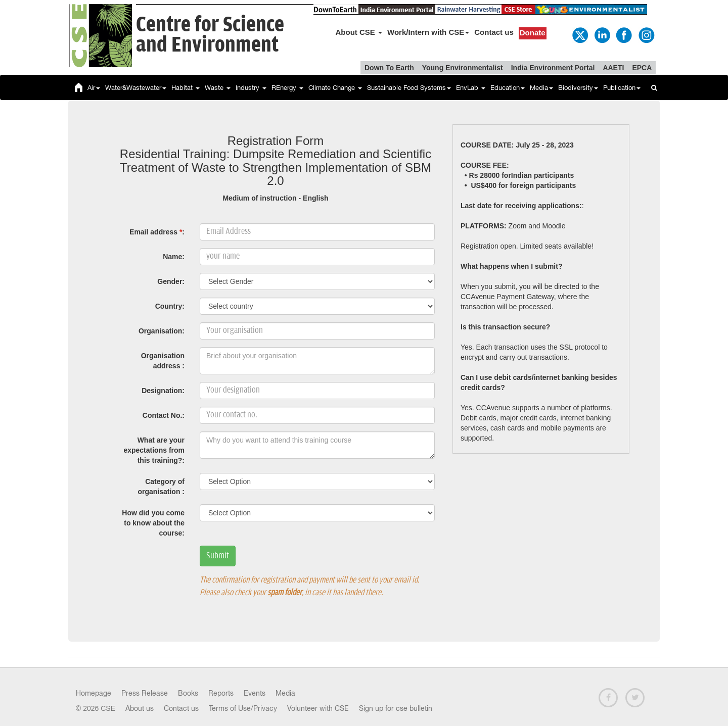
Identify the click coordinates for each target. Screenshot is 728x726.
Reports (221, 693)
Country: (170, 306)
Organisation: (162, 331)
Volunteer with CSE (318, 708)
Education (508, 88)
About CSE (359, 32)
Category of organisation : (161, 487)
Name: (174, 257)
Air (94, 88)
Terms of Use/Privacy (243, 708)
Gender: (171, 281)
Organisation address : (163, 361)
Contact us (494, 32)
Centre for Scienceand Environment (210, 35)
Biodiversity (578, 88)
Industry (251, 88)
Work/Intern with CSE (428, 32)
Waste (218, 88)
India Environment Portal (553, 68)
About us (140, 708)
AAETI (613, 68)
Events (255, 693)
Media (541, 88)
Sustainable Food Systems (409, 88)
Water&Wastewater (136, 88)
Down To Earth (389, 68)
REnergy (287, 88)
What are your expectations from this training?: (154, 450)
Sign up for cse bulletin (396, 708)
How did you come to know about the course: (153, 523)
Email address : (157, 232)
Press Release (145, 693)
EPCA (642, 68)
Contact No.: (164, 415)
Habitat (186, 88)
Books (188, 693)
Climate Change (335, 88)
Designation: (163, 391)
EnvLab (471, 88)
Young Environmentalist (463, 68)
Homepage (94, 693)
